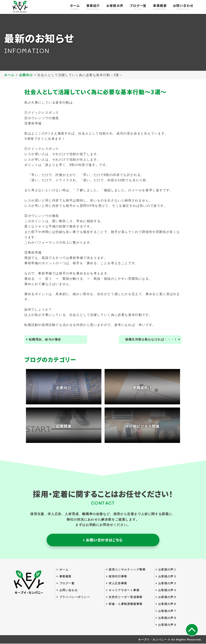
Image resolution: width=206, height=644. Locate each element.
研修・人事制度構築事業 (124, 604)
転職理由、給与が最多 (46, 340)
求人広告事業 (117, 584)
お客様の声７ (166, 611)
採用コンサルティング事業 (126, 570)
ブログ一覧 (138, 7)
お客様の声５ (166, 597)
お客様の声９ (166, 625)
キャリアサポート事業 (123, 591)
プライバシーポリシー (73, 597)
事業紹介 (93, 7)
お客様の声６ (166, 604)
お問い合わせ (183, 7)
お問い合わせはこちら (103, 540)
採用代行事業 (117, 577)
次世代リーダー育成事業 (124, 597)
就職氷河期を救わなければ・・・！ (149, 340)
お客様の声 (115, 7)
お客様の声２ (166, 577)
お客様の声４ (166, 591)
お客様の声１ (166, 570)
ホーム (75, 7)
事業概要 (160, 7)
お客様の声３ (166, 584)
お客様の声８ (166, 618)
